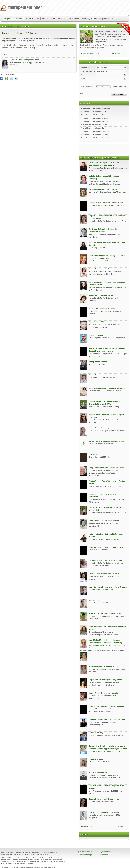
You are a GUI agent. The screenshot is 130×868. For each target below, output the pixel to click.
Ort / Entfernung (87, 87)
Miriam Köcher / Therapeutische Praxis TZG (107, 441)
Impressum (104, 855)
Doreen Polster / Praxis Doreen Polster (105, 799)
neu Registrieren (118, 53)
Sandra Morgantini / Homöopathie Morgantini (107, 388)
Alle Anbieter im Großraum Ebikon (94, 125)
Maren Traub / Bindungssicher (101, 295)
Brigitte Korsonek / (97, 759)
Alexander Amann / (97, 335)
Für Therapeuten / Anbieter (105, 19)
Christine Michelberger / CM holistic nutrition (107, 720)
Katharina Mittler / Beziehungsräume (104, 666)
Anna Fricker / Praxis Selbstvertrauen (104, 521)
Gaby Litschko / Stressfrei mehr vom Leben (106, 468)
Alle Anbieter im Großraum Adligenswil (96, 108)
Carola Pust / (94, 375)
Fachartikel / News (32, 19)
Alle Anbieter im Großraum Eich (93, 128)
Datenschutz (81, 853)
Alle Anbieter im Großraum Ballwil (94, 115)
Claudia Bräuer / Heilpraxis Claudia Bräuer (106, 203)
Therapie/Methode (88, 71)
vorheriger (87, 826)
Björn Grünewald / (96, 322)
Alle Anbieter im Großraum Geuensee (95, 135)
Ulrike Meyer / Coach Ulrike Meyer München (107, 706)
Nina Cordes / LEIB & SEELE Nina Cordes (106, 547)
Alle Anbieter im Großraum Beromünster (96, 118)
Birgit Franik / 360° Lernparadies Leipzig (105, 613)
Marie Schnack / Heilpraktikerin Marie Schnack (108, 587)
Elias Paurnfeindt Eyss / (99, 773)
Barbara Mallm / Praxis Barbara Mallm (104, 574)
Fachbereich (86, 68)
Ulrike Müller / (94, 454)
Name (83, 79)
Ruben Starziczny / (97, 733)
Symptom (85, 75)
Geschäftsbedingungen (85, 855)
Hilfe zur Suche (86, 94)
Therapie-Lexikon (48, 19)
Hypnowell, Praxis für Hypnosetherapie (24, 60)
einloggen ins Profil (91, 53)
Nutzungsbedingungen (85, 851)
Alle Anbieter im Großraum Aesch (94, 112)
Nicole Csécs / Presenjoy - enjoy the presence (107, 428)
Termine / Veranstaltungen (68, 19)
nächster (122, 826)
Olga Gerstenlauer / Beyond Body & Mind (106, 680)
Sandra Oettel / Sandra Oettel (101, 269)
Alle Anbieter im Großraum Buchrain (95, 121)
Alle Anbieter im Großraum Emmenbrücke (97, 131)
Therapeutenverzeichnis (12, 19)
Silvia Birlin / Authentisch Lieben (102, 309)
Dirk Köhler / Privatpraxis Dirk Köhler (104, 812)
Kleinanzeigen (86, 19)
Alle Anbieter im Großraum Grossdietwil (96, 138)
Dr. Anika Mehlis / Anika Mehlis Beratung (105, 560)
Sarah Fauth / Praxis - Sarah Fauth (103, 189)
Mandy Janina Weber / (98, 362)
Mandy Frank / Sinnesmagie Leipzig (103, 693)
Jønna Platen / (95, 600)
